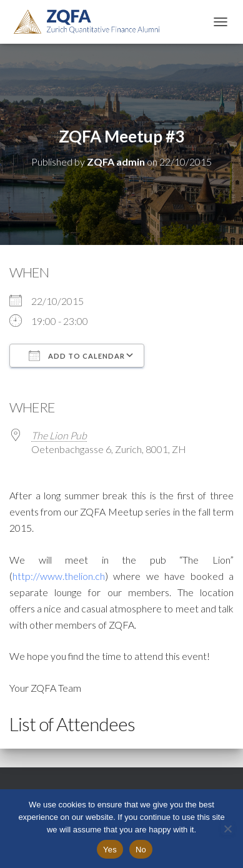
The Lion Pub (59, 435)
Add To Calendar (77, 356)
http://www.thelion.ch (59, 576)
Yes (110, 850)
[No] (227, 829)
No (141, 850)
